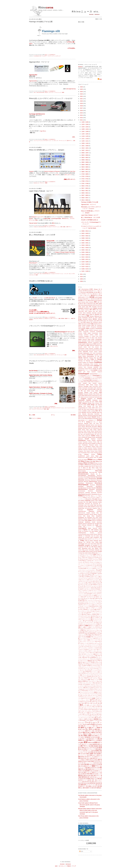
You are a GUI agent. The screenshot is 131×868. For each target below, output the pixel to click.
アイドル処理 (93, 554)
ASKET (100, 311)
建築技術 (95, 744)
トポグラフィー (97, 638)
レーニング (82, 716)
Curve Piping (99, 336)
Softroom (94, 521)
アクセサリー (83, 556)
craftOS (96, 335)
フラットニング (89, 674)
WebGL (97, 548)
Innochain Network (83, 392)
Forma (92, 364)
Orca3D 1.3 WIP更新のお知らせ (41, 281)
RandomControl (82, 458)
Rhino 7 (82, 465)
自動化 (88, 754)
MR (83, 433)
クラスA (98, 589)
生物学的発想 (96, 763)
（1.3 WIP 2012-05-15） (49, 298)
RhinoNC (94, 488)
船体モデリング (88, 766)
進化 (94, 758)
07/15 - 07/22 (85, 179)
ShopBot (88, 513)
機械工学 (89, 733)
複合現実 (98, 783)
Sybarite (100, 528)
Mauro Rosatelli (88, 417)
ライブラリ (89, 707)
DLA (79, 345)
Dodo (85, 345)
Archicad (81, 308)
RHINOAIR (93, 477)
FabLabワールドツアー (38, 217)
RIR (79, 501)
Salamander (95, 502)
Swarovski (95, 528)
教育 (37, 275)
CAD (35, 274)
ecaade (87, 349)
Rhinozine (100, 494)
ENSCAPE (86, 352)
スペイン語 (89, 618)
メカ (81, 695)
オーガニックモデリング (51, 355)
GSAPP (89, 382)
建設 (82, 742)
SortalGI (94, 522)
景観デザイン (92, 740)
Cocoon (87, 330)
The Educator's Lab (86, 531)
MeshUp (92, 425)
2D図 (91, 289)
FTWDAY (91, 366)
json (101, 397)
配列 (88, 782)
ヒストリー (88, 663)
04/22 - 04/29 (85, 233)
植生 (86, 758)
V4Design (96, 541)
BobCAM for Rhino (93, 318)
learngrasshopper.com (83, 408)
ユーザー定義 (86, 705)
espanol (96, 352)
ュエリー (91, 705)
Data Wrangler (99, 338)
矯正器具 (93, 737)
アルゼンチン (91, 561)
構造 (92, 746)
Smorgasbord (99, 519)
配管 (86, 782)
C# (101, 321)
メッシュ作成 (91, 698)
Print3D (100, 451)
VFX (84, 542)
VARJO (100, 541)
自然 (82, 754)
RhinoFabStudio (83, 485)
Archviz (91, 308)
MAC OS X (99, 411)
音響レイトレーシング (88, 726)
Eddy (101, 349)
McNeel (80, 67)
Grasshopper (40, 92)
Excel (101, 355)
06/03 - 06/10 (85, 193)
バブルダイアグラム (90, 656)
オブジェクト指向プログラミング (89, 580)
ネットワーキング (87, 646)
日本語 (92, 779)
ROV (84, 502)
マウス (88, 689)
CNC (41, 274)
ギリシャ (89, 589)
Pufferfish (86, 454)
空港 (88, 739)
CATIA (80, 325)
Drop (93, 347)
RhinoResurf (99, 491)
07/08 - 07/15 (85, 181)
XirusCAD (95, 551)
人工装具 (87, 760)
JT (79, 399)
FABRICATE (86, 358)
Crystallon (86, 336)
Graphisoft (100, 372)
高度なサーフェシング (89, 749)
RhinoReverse (81, 493)
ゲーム (95, 594)
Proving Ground (98, 453)
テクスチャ (81, 629)
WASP (80, 548)
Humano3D (85, 388)
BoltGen (100, 318)
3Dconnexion (83, 292)
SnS (86, 520)
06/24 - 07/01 (85, 186)
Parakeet (80, 442)
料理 (91, 788)
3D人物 (80, 299)
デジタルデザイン (92, 633)
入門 (95, 779)
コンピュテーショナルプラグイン (95, 600)
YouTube (80, 553)
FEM (85, 359)
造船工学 (73, 318)
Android (86, 305)
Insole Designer (94, 392)
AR (90, 307)
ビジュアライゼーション (46, 141)
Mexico (80, 427)
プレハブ (100, 677)
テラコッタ (96, 637)
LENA (97, 408)
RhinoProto (91, 491)
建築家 (91, 744)
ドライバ (92, 640)
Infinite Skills (99, 391)
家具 (62, 227)
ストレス (84, 618)
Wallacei (100, 547)
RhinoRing (88, 493)
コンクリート (90, 597)
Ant (97, 305)
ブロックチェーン (93, 682)
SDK (89, 507)
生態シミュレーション (88, 763)
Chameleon (99, 325)
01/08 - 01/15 (85, 269)
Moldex (95, 430)
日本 (84, 779)
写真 (95, 754)
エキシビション (92, 572)
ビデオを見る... (72, 48)
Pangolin (89, 440)
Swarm (90, 528)
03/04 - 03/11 (85, 250)
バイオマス (81, 650)
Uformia (80, 537)
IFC (82, 391)
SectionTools (81, 508)
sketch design (99, 518)
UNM (101, 537)
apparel (84, 307)
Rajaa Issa (99, 456)
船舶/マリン (68, 318)
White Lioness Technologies (88, 550)
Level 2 (100, 408)
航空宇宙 (95, 748)
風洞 (89, 783)
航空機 (99, 748)
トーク (81, 638)
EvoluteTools (90, 355)
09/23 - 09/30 (85, 155)
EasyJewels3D (81, 349)
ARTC (94, 310)
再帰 (84, 751)
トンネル (87, 643)
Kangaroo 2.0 (92, 399)
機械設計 (94, 732)
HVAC (95, 388)
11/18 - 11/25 (85, 136)
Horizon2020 (95, 386)
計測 (79, 742)
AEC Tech (100, 302)
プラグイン (42, 183)
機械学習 (85, 732)
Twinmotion (88, 536)
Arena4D (100, 308)
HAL (90, 383)
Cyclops (87, 338)
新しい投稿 (32, 415)
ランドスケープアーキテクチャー (90, 710)
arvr (97, 311)
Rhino (90, 459)
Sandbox (100, 502)
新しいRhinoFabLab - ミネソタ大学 (42, 235)
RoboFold (88, 501)
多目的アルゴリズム (96, 769)
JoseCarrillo (97, 397)
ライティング (51, 56)
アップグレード (94, 556)
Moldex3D (100, 430)
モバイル (85, 702)
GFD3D (94, 369)
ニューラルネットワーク (90, 645)
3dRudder (91, 292)
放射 (101, 785)
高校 (83, 749)
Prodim (88, 453)
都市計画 (84, 777)
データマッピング (90, 624)
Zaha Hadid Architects (87, 553)
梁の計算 (94, 788)
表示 (82, 783)
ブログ (57, 175)
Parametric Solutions (88, 442)
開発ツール (94, 728)
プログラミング (88, 678)
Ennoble (80, 352)
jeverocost (86, 397)
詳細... (74, 351)
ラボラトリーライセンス (89, 708)
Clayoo (88, 328)
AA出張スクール (83, 300)
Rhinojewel (81, 486)
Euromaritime (99, 353)
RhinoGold (99, 485)
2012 (82, 120)
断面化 (80, 772)
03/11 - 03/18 (85, 248)
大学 (93, 771)
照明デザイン (89, 757)
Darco (93, 338)
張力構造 (87, 774)
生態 (82, 763)
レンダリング (57, 56)
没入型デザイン (82, 786)
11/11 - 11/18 (85, 139)
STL (93, 525)
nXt (101, 436)
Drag (101, 345)
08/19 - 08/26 (85, 167)
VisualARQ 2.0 (88, 545)
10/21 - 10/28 (85, 146)
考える (88, 748)
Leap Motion (99, 406)
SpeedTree (85, 524)
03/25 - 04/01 (85, 243)
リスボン (83, 711)
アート (82, 554)
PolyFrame (85, 450)
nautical (85, 433)
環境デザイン (89, 731)
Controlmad (99, 332)
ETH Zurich (93, 353)
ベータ (80, 685)
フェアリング (82, 669)
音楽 (79, 726)
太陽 (83, 771)
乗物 (79, 758)
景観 (87, 740)
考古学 (91, 748)
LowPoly (100, 409)
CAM (38, 274)
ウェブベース (84, 572)
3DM (87, 292)
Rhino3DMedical (82, 475)
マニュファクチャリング (86, 692)
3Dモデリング (95, 295)
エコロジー (82, 573)
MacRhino (84, 412)
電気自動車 (88, 776)
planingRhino (88, 447)
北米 (56, 866)
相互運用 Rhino (94, 768)
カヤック (89, 588)
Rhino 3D (95, 460)
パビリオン (84, 654)
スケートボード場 (89, 616)
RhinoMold (89, 488)
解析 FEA (87, 728)
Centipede (88, 325)
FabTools (91, 358)
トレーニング (37, 141)
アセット (88, 556)
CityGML (83, 328)
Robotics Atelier (95, 501)
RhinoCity (86, 482)
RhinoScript (94, 493)
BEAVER (97, 314)
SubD (97, 525)
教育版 (93, 736)
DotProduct (92, 345)
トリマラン (84, 642)
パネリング (92, 653)
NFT (96, 434)
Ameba (82, 305)
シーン (97, 608)
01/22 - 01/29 (85, 264)
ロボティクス (86, 721)
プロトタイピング (97, 683)
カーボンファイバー (87, 586)
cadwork (100, 322)
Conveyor (80, 333)
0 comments (52, 55)
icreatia (98, 389)
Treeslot (91, 534)
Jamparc (31, 171)
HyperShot (99, 388)
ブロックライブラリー (88, 683)
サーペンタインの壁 (90, 605)
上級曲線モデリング (98, 757)
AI (79, 304)
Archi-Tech (100, 307)
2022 (82, 96)
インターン (88, 564)
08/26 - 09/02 (85, 165)
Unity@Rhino (96, 537)
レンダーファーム (83, 718)
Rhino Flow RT (92, 466)
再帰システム (88, 751)
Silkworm (96, 514)
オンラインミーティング (84, 585)
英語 (96, 724)
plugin (97, 447)
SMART (89, 519)
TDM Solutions (95, 530)
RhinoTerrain (82, 494)
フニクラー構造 (82, 672)
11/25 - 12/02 (85, 134)
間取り (94, 731)
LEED (93, 408)
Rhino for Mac (87, 468)
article (86, 311)
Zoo (97, 553)
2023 (82, 94)
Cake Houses (84, 324)
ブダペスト (82, 670)
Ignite (85, 391)
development (96, 342)
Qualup (92, 456)
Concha (100, 330)
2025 (82, 89)
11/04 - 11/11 (85, 141)
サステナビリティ (94, 606)
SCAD (92, 505)
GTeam (92, 382)
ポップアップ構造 (82, 688)
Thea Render (95, 531)
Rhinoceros (99, 480)
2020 (82, 101)
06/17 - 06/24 (85, 188)
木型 (94, 786)
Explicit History (82, 356)
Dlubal (82, 345)
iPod (101, 394)
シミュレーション (95, 611)
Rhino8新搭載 (87, 477)
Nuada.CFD (88, 436)
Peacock (89, 444)
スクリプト (51, 92)
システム (88, 611)
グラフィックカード (88, 591)
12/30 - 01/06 (85, 122)
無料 (90, 786)
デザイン (83, 630)
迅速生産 (91, 760)
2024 (82, 92)
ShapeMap (100, 510)
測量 (87, 769)
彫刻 (91, 774)
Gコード (100, 382)
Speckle (80, 524)
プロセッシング (95, 680)
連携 (98, 788)
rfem (82, 460)
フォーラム (87, 669)
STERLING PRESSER (87, 525)
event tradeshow (82, 355)
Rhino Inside (95, 468)
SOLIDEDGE (99, 521)
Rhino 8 (87, 465)
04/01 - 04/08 (85, 240)
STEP (79, 525)
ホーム (53, 415)
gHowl (100, 369)
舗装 (96, 785)
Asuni (84, 313)
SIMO (84, 516)
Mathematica (96, 416)
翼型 (84, 788)
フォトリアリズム (94, 669)
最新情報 (93, 751)
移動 (84, 724)
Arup (94, 311)
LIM (82, 409)
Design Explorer (91, 341)
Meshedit (88, 425)
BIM (88, 316)
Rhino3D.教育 (96, 474)
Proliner (92, 453)
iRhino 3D (87, 395)
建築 (63, 92)
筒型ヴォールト (98, 777)
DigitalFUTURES (86, 344)
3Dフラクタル (88, 296)
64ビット (88, 299)
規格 (101, 734)
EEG (90, 350)
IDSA (101, 389)
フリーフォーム (95, 675)
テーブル (93, 627)
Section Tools (99, 507)
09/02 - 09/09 (85, 162)
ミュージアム (95, 694)
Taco (89, 530)
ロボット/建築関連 (94, 719)
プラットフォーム (96, 674)
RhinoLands (90, 486)
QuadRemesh (82, 456)
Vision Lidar (87, 544)
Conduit (80, 332)
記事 (79, 736)
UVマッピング (93, 539)
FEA (101, 358)
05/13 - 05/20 (85, 200)
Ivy (99, 396)
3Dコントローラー (88, 294)
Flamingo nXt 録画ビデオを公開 (41, 22)
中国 (81, 774)
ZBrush (94, 553)
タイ (94, 619)
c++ (79, 322)
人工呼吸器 (82, 760)
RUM (87, 502)
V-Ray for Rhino (89, 541)
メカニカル (85, 695)
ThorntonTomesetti (82, 534)
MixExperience (96, 428)
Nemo (93, 433)
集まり (95, 755)
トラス (96, 640)
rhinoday (100, 482)
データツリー (82, 623)
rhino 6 (92, 463)
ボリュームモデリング (91, 688)
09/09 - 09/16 (85, 160)
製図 (85, 764)
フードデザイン (99, 667)
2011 (82, 274)
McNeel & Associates (93, 418)
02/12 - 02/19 (85, 257)
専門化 (82, 766)
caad (82, 322)
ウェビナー (45, 56)
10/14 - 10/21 (85, 148)
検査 (99, 744)
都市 (92, 776)
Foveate (80, 366)
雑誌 (92, 752)
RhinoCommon (93, 482)
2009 (82, 279)
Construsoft (92, 332)
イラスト (92, 562)
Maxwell (94, 417)
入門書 (98, 779)
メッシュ (90, 697)
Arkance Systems (85, 310)
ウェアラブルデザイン (91, 570)
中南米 (69, 866)
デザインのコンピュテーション (93, 632)
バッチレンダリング (96, 651)
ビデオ (93, 662)
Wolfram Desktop (89, 551)
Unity (91, 537)
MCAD (86, 418)
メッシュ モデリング (96, 697)
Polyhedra (90, 450)
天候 (101, 774)
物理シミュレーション (89, 785)
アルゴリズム (95, 559)
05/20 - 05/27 (85, 198)
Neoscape (100, 433)
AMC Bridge (99, 304)
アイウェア (87, 555)
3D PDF (85, 291)
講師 (81, 749)
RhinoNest (99, 488)
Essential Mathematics (84, 353)
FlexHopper (96, 361)
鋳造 (84, 774)
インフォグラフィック (87, 567)
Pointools (100, 448)
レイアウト (96, 713)
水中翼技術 (95, 760)
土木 (88, 777)
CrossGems (81, 336)
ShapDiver (95, 508)
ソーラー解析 (90, 619)
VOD (85, 547)
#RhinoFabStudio (85, 289)
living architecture (91, 409)
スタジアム (95, 616)
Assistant (80, 313)
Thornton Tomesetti (96, 533)
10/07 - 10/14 (85, 150)
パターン (98, 649)
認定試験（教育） (91, 780)
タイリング (97, 619)
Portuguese (81, 451)
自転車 (84, 754)
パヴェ (91, 650)
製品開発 (93, 765)
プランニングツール (86, 675)
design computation (83, 341)
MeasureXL (81, 424)
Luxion (89, 411)
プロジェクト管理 (85, 680)
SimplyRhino (99, 516)
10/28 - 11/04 (85, 143)
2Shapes (96, 289)
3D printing (89, 291)
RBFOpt (87, 458)
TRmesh (95, 534)
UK (83, 537)
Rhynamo (100, 499)
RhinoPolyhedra (82, 491)
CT (90, 336)
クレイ (83, 594)
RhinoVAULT (88, 494)
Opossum (81, 439)
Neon (96, 433)
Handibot (95, 383)
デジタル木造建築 (86, 637)
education (87, 350)
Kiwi (91, 402)
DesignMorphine (83, 342)
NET (79, 434)
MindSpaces (85, 428)
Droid (89, 347)
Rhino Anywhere (93, 465)
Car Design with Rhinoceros (37, 114)
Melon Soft (92, 424)
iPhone (98, 394)
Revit (47, 92)
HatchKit (100, 383)
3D (99, 289)
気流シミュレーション (94, 734)
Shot (101, 513)
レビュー (97, 716)
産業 (95, 752)
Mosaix (93, 431)
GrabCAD (94, 372)
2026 (82, 87)
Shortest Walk (95, 513)
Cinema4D (99, 327)
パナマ (87, 653)
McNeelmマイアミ (93, 420)
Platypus (94, 447)
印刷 (91, 724)
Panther (94, 440)
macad (80, 412)
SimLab (80, 516)
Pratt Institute (87, 451)
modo (91, 430)
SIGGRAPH (87, 514)
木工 (96, 786)
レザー (86, 716)
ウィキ (97, 569)
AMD (79, 305)
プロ (79, 678)
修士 (92, 755)
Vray (90, 547)
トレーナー (92, 642)
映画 (94, 724)
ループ (91, 713)
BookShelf (85, 319)
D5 (90, 338)
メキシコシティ (54, 346)
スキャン (89, 615)
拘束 (90, 746)
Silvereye (100, 514)
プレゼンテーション (92, 676)
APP (99, 305)
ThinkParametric (82, 533)
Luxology (93, 411)
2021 (82, 99)
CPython (92, 335)
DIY (101, 344)
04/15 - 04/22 (85, 236)
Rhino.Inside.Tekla (93, 472)
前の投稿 (73, 415)
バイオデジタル (98, 648)
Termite (80, 531)
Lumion (80, 411)
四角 (97, 752)
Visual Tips (99, 544)
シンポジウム (83, 615)
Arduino (95, 308)
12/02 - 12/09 (85, 131)
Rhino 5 (83, 461)
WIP (51, 318)
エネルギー (94, 573)
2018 (82, 106)
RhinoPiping (99, 489)
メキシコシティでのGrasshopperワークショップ (47, 326)
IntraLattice (86, 394)
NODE (80, 436)
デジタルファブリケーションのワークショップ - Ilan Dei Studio (50, 362)
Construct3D (86, 332)
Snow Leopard (81, 521)
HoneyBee (86, 386)
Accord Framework (98, 300)
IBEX (95, 389)
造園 (98, 768)
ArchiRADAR (86, 308)
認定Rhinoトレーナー (83, 780)
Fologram (91, 362)
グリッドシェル (83, 592)
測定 (84, 769)
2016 (82, 110)
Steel (98, 524)
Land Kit (80, 405)
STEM (101, 524)
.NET (79, 289)
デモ (92, 637)
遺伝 (86, 724)
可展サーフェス (99, 726)
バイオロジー (86, 649)
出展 (98, 755)
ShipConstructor (82, 513)
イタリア (96, 561)
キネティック (83, 589)
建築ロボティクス (85, 744)
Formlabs (96, 364)
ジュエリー (88, 613)
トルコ (88, 642)
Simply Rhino (91, 516)
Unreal (80, 539)
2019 (82, 103)
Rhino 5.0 (47, 318)
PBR (84, 444)
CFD (93, 325)
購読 (100, 79)
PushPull (93, 454)
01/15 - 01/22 (85, 266)
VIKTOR (88, 542)
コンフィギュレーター (93, 602)
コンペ (100, 602)
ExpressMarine (91, 356)
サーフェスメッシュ (93, 603)
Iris (91, 395)
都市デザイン (97, 776)
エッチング (88, 573)
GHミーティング (87, 370)
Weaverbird (85, 548)
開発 (90, 728)
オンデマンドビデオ (89, 581)
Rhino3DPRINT (92, 475)
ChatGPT (88, 327)
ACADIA (92, 300)
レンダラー (89, 718)
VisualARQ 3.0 (96, 545)
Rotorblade (81, 502)
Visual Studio (93, 544)
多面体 (90, 769)
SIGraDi (91, 514)
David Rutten (91, 339)
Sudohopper (99, 527)
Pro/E (79, 453)
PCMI (86, 444)
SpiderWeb (90, 524)
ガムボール (84, 588)
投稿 (81, 851)
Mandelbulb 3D (98, 414)
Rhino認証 (95, 499)
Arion (79, 310)
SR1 (93, 524)
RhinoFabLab (46, 274)
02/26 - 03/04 (85, 252)
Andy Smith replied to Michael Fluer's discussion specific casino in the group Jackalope (89, 805)
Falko (95, 358)
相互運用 (88, 768)
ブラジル (83, 673)
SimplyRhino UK (82, 517)
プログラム (95, 678)
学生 (90, 729)
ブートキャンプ (92, 667)
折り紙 (97, 765)
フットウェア (88, 670)
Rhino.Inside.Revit (83, 472)
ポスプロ (92, 686)
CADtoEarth (95, 322)
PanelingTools (82, 440)
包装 (99, 785)
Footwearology (86, 364)
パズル (94, 650)
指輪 (99, 752)
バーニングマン (84, 648)
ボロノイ (84, 689)
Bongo (80, 319)
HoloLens (80, 386)
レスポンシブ (91, 716)
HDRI (87, 385)
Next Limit (83, 434)
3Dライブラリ (86, 297)
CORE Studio (87, 333)
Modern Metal (85, 430)
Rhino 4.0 (36, 183)
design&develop (99, 341)
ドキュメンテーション (88, 638)
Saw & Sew (87, 505)
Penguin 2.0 (95, 443)
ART (91, 310)
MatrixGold (81, 417)
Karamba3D (81, 400)
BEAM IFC (92, 314)
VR (87, 547)
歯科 (79, 754)
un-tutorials (87, 537)
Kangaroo (83, 399)
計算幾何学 (99, 740)
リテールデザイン (89, 711)
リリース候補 (86, 713)
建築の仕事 (91, 742)
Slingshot (85, 519)
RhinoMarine (99, 486)
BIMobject (92, 316)
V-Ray (82, 541)
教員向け (83, 737)
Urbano (86, 539)
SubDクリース (89, 527)
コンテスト (96, 597)
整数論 (89, 761)
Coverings (80, 335)
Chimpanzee (93, 327)
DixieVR (98, 344)
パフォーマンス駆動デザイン (93, 654)
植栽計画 (83, 758)
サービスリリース (83, 603)
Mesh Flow (99, 424)
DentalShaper (99, 339)
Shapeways (91, 511)
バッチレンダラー (88, 651)
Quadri (88, 456)
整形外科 (86, 761)
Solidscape (81, 522)
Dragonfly (80, 347)
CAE (79, 324)
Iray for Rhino (81, 395)
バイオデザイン (91, 648)
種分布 (89, 755)
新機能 (91, 758)
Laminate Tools (99, 403)
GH (98, 369)
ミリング (66, 274)
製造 (88, 764)
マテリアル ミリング (93, 691)
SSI (95, 524)
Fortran (100, 364)
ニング (97, 645)
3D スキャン (95, 291)
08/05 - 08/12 (85, 172)
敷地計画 (86, 783)
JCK (79, 397)
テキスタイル (98, 627)
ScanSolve (81, 507)
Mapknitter (80, 416)
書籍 (79, 757)
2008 (82, 281)
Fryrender (84, 366)
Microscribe (89, 427)
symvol (80, 530)
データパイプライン (90, 623)
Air (83, 304)
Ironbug (93, 396)
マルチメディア (88, 694)
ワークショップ (58, 92)
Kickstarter (95, 400)
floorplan (80, 363)
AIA (81, 304)
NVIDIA (98, 436)
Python (100, 454)
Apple (87, 307)
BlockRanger (85, 318)
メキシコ (90, 695)
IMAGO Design (91, 391)
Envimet (91, 352)
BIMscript (97, 316)
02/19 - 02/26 (85, 255)
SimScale (89, 517)
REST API (96, 458)
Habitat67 (85, 383)
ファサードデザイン (87, 666)
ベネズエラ (93, 685)
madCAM (94, 412)
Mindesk (80, 428)
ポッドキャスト (98, 686)
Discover (91, 344)
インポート (95, 567)
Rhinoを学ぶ (89, 499)
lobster (96, 409)
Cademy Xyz (89, 322)
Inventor (91, 394)
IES (79, 391)
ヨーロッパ (62, 866)
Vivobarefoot (81, 547)
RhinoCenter (87, 480)
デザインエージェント (91, 630)
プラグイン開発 (96, 672)
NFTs (98, 434)
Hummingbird (90, 388)
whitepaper (97, 550)
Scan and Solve (98, 505)
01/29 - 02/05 (85, 262)
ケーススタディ (89, 594)
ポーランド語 (83, 686)
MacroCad (89, 412)
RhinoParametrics (83, 489)
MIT (92, 428)
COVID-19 (86, 335)
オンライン (96, 581)
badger (83, 314)
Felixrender (81, 359)
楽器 (93, 729)
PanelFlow (100, 439)
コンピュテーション (83, 602)
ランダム (96, 708)
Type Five (93, 536)
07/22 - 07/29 (85, 176)
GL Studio (100, 370)
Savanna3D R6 (88, 504)
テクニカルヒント (89, 629)
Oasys (80, 437)
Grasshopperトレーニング (90, 377)
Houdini (100, 386)
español (100, 352)
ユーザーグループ (92, 702)
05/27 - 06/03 (85, 195)
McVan (100, 422)
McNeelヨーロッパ (92, 422)
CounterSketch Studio (97, 333)
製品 (90, 765)
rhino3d (100, 472)
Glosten (80, 372)
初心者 (100, 755)
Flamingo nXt (38, 56)
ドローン (82, 643)
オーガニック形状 (97, 577)
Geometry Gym (98, 367)
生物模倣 (82, 765)
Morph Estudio (87, 431)
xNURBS (100, 551)
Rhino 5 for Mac (91, 461)
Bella (101, 314)
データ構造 (83, 627)
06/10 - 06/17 (85, 191)
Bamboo (87, 314)
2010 (82, 277)
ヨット (95, 705)
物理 (82, 785)
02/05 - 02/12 (85, 259)
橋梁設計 (89, 737)
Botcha (90, 319)
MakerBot (84, 414)
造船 (101, 768)
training (88, 534)
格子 (81, 729)
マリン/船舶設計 (94, 692)
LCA (93, 406)
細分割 (90, 752)
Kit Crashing (86, 402)
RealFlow (91, 458)
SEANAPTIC (93, 507)
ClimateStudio (99, 328)
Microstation (95, 427)
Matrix (100, 415)
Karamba (99, 399)
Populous (100, 450)
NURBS (93, 436)
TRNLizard (100, 534)
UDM (101, 536)
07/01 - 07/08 (85, 183)
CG (95, 325)
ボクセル (88, 686)
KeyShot (89, 400)
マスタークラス (93, 689)
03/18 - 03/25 (85, 245)
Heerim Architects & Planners (52, 171)
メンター (97, 698)
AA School (95, 299)
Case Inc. (100, 324)
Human (80, 388)
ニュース (100, 643)
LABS (80, 403)
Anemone (90, 305)
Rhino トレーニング (93, 469)
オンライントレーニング (94, 583)
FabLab (36, 227)
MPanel (80, 433)
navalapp (89, 433)
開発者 (63, 318)
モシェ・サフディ (86, 700)
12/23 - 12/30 (85, 124)
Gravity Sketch (84, 382)
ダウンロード (68, 175)
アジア (74, 866)
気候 (100, 732)
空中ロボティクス (93, 739)
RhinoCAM (81, 480)
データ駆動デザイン (88, 626)
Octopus (90, 437)
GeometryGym (81, 369)
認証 (101, 779)
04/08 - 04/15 (85, 238)
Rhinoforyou (92, 485)
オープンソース (93, 578)
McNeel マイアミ (85, 420)
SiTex (94, 518)
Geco (85, 367)
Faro (98, 358)
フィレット (86, 667)
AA (92, 299)
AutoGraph (94, 313)
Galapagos (97, 366)
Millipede (100, 427)
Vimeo (93, 542)
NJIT (101, 434)
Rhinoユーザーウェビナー (90, 497)
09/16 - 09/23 (85, 157)
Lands (85, 405)
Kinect (101, 400)
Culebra (93, 336)
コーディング (88, 595)
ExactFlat (96, 355)
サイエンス (96, 605)
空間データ (84, 739)
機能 (97, 733)
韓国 (96, 731)
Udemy (98, 536)
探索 (95, 771)
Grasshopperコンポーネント (86, 376)
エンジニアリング (88, 575)
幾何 (81, 733)
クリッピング (90, 592)
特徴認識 (81, 779)
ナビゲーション (93, 643)
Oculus (94, 437)
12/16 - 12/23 (85, 127)
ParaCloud (99, 440)
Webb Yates (91, 548)
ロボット (87, 719)
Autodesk (89, 313)
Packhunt (93, 439)
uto (88, 539)
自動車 (92, 754)
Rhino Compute (85, 466)
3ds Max (96, 292)
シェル (91, 610)
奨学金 (83, 757)
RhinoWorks (94, 494)
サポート (88, 608)
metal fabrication (98, 425)
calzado (89, 324)
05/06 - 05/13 (85, 231)
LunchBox (84, 411)
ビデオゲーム (98, 663)
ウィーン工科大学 (92, 569)
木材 (98, 786)
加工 (94, 726)
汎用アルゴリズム (98, 782)
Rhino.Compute (82, 471)
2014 (82, 115)
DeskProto (90, 342)
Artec (98, 310)
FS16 (88, 366)
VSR (92, 547)
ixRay (101, 396)
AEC (35, 92)
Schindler (86, 507)
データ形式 (96, 626)
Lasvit (85, 406)
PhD (99, 443)
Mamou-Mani (90, 414)
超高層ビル (97, 774)
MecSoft (86, 423)
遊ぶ (82, 788)
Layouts (89, 406)
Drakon (85, 347)
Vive (101, 545)
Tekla (101, 530)
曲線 (96, 737)
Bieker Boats (81, 316)
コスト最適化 (94, 595)
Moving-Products (98, 431)
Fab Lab (100, 356)
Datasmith (85, 339)
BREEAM (100, 319)
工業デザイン (69, 141)
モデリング (93, 700)
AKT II (85, 304)
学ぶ (87, 729)
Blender (80, 318)
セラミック (84, 619)
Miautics (84, 427)
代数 (91, 771)
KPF (93, 402)
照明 (86, 757)
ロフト (83, 719)
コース (99, 594)
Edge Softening (81, 350)
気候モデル (86, 734)
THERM (100, 531)
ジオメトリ (97, 610)
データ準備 (88, 627)
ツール (95, 621)
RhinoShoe (100, 493)
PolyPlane (95, 450)
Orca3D (35, 298)
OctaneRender (84, 437)
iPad (94, 394)
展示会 (80, 775)
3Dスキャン (96, 294)
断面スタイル (99, 771)
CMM (79, 330)
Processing (84, 453)
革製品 (84, 729)
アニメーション (84, 559)
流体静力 (31, 320)
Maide (98, 412)
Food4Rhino (98, 362)
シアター (93, 608)
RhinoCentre (93, 480)
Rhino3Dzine (81, 477)
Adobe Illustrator (82, 302)
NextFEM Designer (90, 434)
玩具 (99, 731)
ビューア (92, 664)
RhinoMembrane (82, 488)
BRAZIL (95, 319)
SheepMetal (99, 511)
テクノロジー (96, 629)
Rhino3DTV (99, 475)
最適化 (97, 751)
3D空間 (96, 297)
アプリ (90, 559)
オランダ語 (98, 580)
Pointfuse (95, 448)
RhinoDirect (81, 483)
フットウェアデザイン (97, 670)
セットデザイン (96, 618)
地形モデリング (96, 772)
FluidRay (84, 363)
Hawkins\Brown (82, 385)
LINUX (85, 409)
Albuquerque (90, 304)
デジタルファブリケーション (53, 227)
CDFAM (84, 325)
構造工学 (84, 748)
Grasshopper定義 (87, 380)
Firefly (92, 359)
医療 (88, 724)
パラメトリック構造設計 (86, 661)
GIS (92, 370)
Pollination (80, 450)
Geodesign (90, 367)
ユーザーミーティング (89, 703)
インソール (83, 564)
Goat (88, 372)
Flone (101, 361)
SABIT (90, 502)
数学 (99, 760)
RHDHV (85, 460)
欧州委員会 (100, 724)
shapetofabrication (82, 511)
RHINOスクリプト (84, 496)
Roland (100, 501)
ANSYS (94, 305)
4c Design (84, 299)
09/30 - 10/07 (85, 153)
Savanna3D (81, 504)
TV (84, 536)
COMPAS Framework (94, 330)
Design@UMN (50, 241)
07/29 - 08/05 (85, 174)
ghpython (80, 370)
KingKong (80, 402)
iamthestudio (90, 389)
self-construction (88, 508)
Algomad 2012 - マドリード (39, 62)
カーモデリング (95, 586)
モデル (99, 700)
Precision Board (94, 451)
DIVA (95, 344)
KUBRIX (97, 402)
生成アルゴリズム (96, 761)
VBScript (80, 542)
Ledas (90, 408)
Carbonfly (96, 324)
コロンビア (83, 597)
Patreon (95, 442)
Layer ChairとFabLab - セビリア (41, 191)
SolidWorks (88, 522)
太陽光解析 (87, 771)
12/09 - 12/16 (85, 129)
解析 (60, 318)
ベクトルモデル (86, 685)
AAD (99, 299)
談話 (82, 772)
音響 (82, 726)
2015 (82, 113)
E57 (101, 347)
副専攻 (92, 783)
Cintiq (79, 328)
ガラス (93, 588)
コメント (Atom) (36, 418)
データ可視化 (97, 624)
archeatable (94, 307)
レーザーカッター (90, 714)
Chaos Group (82, 327)
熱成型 (83, 782)
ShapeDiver (90, 510)
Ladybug (84, 403)
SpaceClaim (99, 522)
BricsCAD (81, 321)
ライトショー (84, 707)
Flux (88, 363)
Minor (90, 428)
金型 (81, 739)
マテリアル (85, 691)
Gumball (96, 382)
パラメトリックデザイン (90, 657)
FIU (95, 359)
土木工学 (92, 777)
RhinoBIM (99, 478)
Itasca (97, 396)
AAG (101, 299)
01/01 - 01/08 (85, 271)
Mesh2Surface (82, 425)
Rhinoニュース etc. (86, 12)
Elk (97, 350)
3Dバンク (82, 296)
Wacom (96, 547)
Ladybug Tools (91, 403)
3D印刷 (92, 297)
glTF (84, 372)
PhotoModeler (85, 445)
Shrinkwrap (81, 514)
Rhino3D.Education (83, 474)
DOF (88, 345)
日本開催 (88, 779)
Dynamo (97, 347)
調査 (94, 774)
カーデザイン (95, 585)
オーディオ (87, 578)
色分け (88, 758)
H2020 (80, 383)
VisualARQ (81, 545)
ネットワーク (94, 647)
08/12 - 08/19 (85, 169)
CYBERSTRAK (81, 338)
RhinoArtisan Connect (83, 479)
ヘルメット (97, 685)
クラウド (93, 589)
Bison (101, 316)
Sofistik (90, 520)
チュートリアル (88, 621)
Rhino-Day (100, 469)
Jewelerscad (92, 397)
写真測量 (98, 754)
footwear (80, 364)
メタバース (95, 695)
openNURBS (99, 437)
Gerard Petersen (89, 369)
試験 (101, 752)
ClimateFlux (92, 328)
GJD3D (95, 370)
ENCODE (100, 350)
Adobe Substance (90, 302)
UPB (83, 539)
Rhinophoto (92, 489)
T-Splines (85, 530)
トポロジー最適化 (87, 640)
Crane (101, 335)
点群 (84, 776)
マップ (80, 691)
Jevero (82, 397)
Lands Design (91, 405)
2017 (82, 108)
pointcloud (90, 448)
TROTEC (80, 536)
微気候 (80, 783)
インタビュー (82, 565)
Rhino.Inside (99, 471)
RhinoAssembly (92, 478)
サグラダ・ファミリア (84, 606)
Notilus (83, 436)
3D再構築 (100, 297)
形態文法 (84, 740)
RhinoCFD (81, 482)
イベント (86, 562)
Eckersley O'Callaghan (94, 349)
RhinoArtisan (99, 477)
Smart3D (94, 519)
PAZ (98, 442)
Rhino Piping (86, 469)
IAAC (86, 389)
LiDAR (80, 409)
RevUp (80, 460)
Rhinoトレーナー (94, 496)
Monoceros (81, 431)
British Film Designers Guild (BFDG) (92, 321)
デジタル (85, 633)
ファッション (97, 666)
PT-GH (80, 454)
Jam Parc (73, 171)
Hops (90, 386)
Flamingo (99, 359)
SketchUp (81, 519)
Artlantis (90, 311)
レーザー (83, 714)
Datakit (80, 339)
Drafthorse (97, 345)
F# (96, 356)
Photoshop (91, 445)
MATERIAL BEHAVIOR (88, 416)
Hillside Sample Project (96, 385)
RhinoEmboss (89, 483)
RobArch (82, 501)
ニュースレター (81, 645)
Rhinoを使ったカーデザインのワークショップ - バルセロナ (51, 98)
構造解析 (96, 746)
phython (97, 445)
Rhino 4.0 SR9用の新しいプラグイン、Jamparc (47, 150)
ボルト (98, 688)
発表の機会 (92, 782)
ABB (89, 300)
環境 (96, 729)
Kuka (101, 402)
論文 (100, 788)
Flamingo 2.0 (82, 361)
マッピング (100, 689)
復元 (95, 783)
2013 (82, 118)
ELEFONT (94, 350)
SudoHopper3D (82, 528)
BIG (85, 316)
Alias (94, 304)
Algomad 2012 (33, 75)
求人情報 (84, 736)
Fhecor (88, 359)
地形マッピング (88, 772)
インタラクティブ (90, 565)
